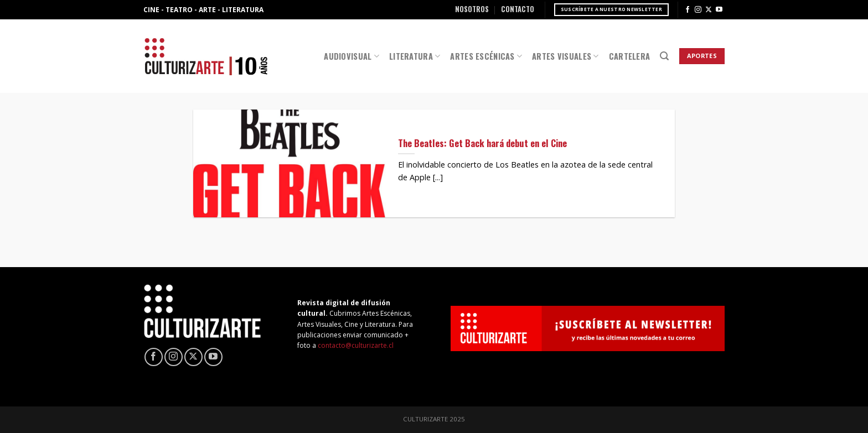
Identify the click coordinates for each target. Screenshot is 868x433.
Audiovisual (352, 56)
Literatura (415, 56)
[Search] (664, 56)
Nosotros (472, 9)
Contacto (518, 9)
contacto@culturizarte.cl (356, 345)
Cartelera (630, 56)
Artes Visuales (565, 56)
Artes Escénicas (486, 56)
